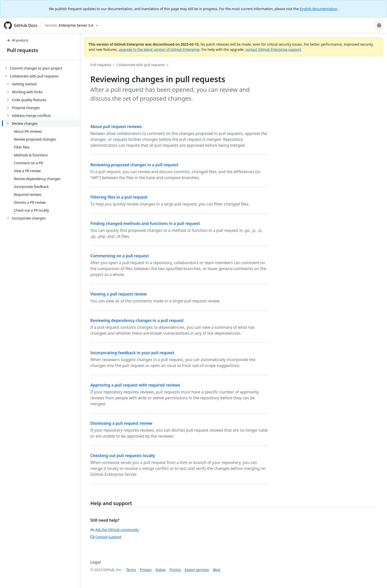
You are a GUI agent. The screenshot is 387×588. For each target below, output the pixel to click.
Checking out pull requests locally (123, 456)
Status (161, 570)
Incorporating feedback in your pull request (132, 353)
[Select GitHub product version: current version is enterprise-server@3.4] (71, 25)
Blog (217, 570)
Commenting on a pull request (120, 256)
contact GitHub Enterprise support (273, 49)
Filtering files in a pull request (119, 197)
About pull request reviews (116, 127)
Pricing (175, 570)
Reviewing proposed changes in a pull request (134, 165)
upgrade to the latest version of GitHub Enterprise (159, 49)
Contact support (106, 537)
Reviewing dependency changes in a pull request (137, 320)
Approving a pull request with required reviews (135, 385)
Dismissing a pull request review (121, 423)
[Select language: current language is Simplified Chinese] (379, 25)
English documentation (318, 9)
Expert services (197, 570)
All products (18, 40)
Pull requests (22, 50)
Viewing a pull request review (118, 294)
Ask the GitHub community (115, 530)
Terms (131, 570)
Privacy (146, 570)
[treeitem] (42, 68)
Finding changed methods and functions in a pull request (145, 223)
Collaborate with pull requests (141, 65)
